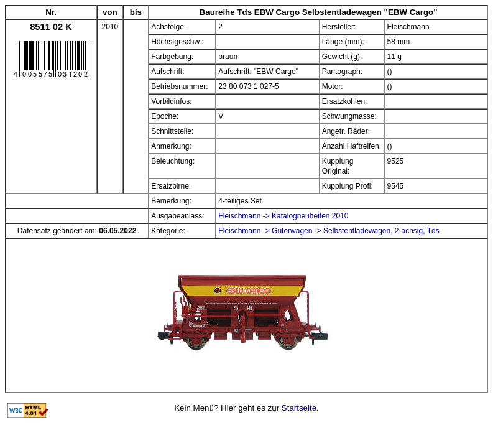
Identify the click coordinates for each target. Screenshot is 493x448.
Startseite (299, 408)
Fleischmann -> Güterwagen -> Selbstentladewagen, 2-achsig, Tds (329, 231)
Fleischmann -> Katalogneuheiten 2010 (283, 216)
